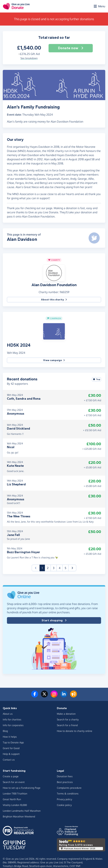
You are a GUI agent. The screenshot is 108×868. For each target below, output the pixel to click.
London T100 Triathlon (15, 794)
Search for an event (14, 782)
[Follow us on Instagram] (54, 696)
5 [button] (65, 568)
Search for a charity (68, 719)
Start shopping (54, 620)
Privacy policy (64, 799)
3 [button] (54, 568)
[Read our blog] (74, 696)
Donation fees (65, 776)
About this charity (54, 300)
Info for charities (12, 719)
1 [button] (43, 568)
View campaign (54, 360)
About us (8, 714)
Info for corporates (13, 725)
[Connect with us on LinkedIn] (64, 696)
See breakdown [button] (29, 58)
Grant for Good (11, 748)
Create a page (11, 776)
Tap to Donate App (13, 742)
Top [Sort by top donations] (97, 379)
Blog (5, 731)
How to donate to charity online (75, 731)
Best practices (65, 782)
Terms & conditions (68, 794)
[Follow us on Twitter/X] (44, 696)
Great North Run (12, 799)
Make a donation (66, 714)
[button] (54, 273)
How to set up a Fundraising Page (22, 788)
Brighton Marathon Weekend (19, 816)
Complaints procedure (69, 788)
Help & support (11, 754)
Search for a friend (67, 725)
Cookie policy (64, 805)
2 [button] (48, 568)
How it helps (10, 737)
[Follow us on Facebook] (35, 696)
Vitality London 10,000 (15, 805)
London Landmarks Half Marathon (22, 811)
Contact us (9, 760)
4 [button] (60, 568)
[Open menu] (99, 6)
